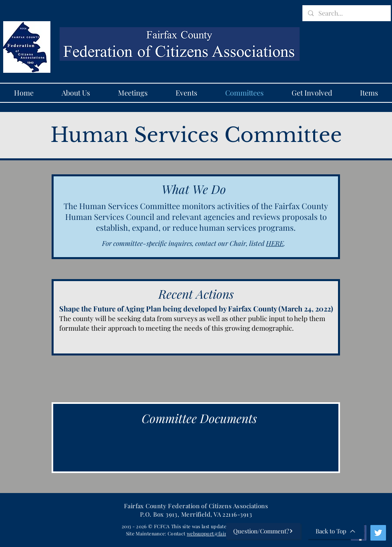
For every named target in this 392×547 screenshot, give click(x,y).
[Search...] (346, 13)
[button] (133, 93)
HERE (275, 243)
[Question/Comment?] (263, 531)
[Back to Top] (336, 531)
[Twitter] (378, 533)
